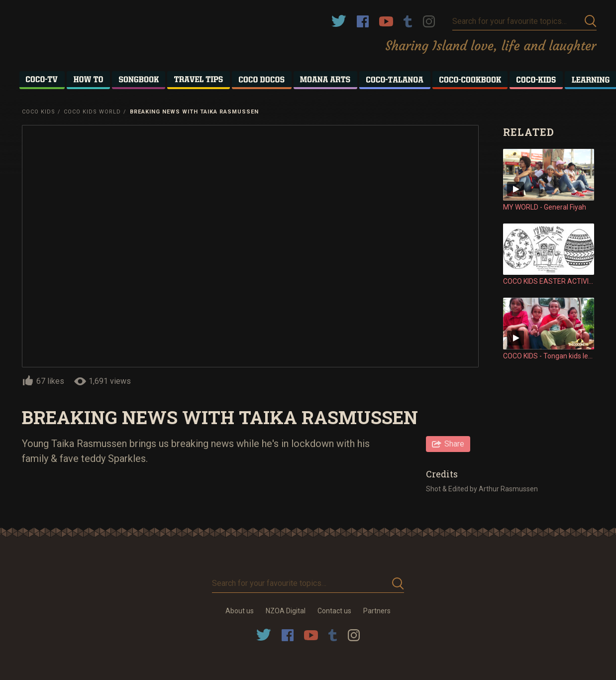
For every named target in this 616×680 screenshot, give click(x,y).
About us (240, 611)
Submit (591, 21)
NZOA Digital (286, 611)
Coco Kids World (92, 112)
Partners (377, 611)
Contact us (334, 611)
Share (454, 444)
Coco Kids (39, 112)
